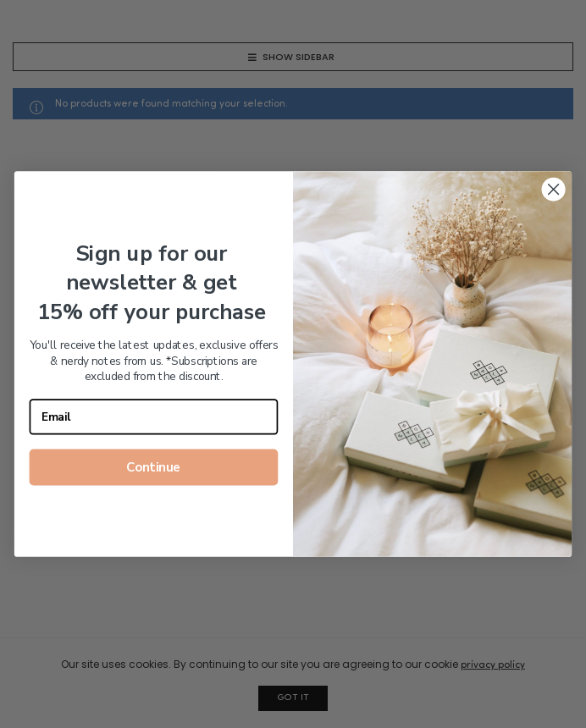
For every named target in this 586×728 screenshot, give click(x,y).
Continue (153, 467)
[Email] (154, 416)
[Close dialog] (554, 190)
